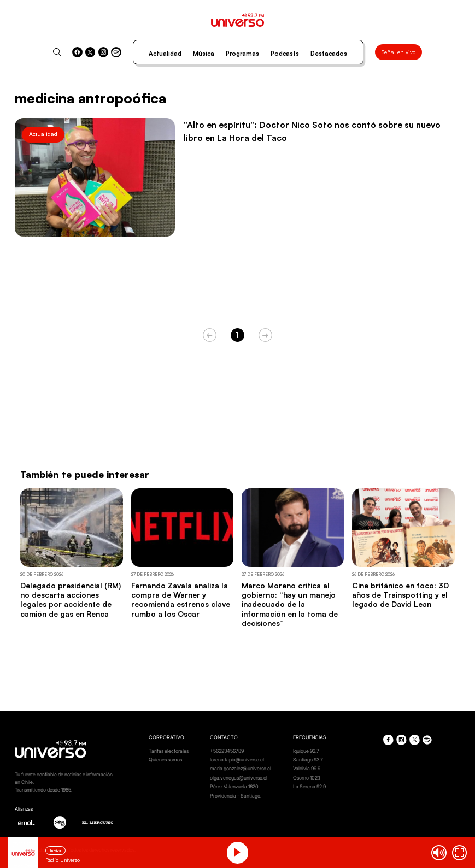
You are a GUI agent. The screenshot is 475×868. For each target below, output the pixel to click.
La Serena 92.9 (309, 786)
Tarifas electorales (169, 751)
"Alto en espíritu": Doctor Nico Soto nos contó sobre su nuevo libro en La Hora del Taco (312, 131)
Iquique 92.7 (306, 751)
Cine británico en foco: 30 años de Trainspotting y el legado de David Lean (400, 595)
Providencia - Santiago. (236, 796)
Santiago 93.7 (308, 760)
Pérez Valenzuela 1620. (235, 786)
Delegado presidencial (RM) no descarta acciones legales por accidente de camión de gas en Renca (71, 600)
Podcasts (285, 54)
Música (204, 54)
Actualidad (165, 54)
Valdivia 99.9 (307, 768)
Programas (242, 54)
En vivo (55, 850)
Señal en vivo (398, 52)
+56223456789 (227, 751)
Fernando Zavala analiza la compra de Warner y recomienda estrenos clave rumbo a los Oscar (181, 600)
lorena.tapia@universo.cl (237, 760)
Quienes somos (165, 760)
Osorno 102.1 (306, 778)
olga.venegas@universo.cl (239, 778)
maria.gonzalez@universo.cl (241, 768)
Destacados (329, 54)
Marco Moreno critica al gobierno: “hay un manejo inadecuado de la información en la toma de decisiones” (290, 604)
